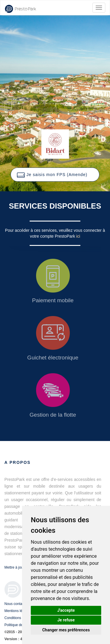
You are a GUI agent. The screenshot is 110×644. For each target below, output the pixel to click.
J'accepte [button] (66, 610)
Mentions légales (18, 611)
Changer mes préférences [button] (66, 630)
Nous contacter (16, 604)
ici (78, 236)
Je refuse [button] (66, 620)
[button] (55, 175)
